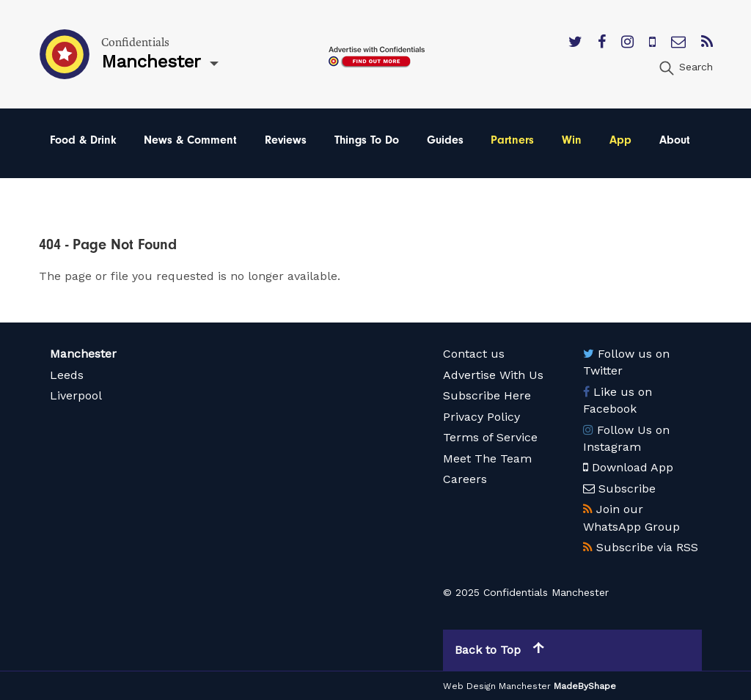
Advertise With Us (493, 375)
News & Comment (190, 140)
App (620, 140)
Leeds (67, 375)
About (675, 140)
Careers (465, 479)
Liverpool (76, 395)
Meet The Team (487, 458)
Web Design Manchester (497, 686)
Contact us (474, 354)
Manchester (83, 354)
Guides (445, 140)
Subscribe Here (487, 395)
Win (572, 140)
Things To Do (367, 140)
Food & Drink (83, 140)
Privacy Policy (481, 417)
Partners (512, 140)
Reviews (286, 140)
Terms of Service (490, 437)
